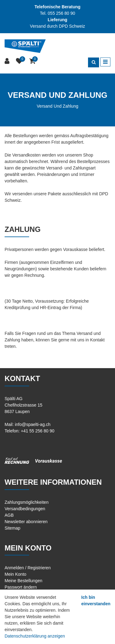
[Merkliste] (20, 61)
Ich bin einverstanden (96, 600)
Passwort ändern (21, 587)
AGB (9, 515)
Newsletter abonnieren (26, 522)
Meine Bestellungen (23, 581)
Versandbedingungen (25, 509)
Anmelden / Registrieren (28, 568)
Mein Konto (15, 574)
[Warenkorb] (33, 61)
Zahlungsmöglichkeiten (27, 502)
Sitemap (12, 528)
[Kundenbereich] (8, 61)
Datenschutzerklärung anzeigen (35, 636)
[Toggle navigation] (105, 62)
